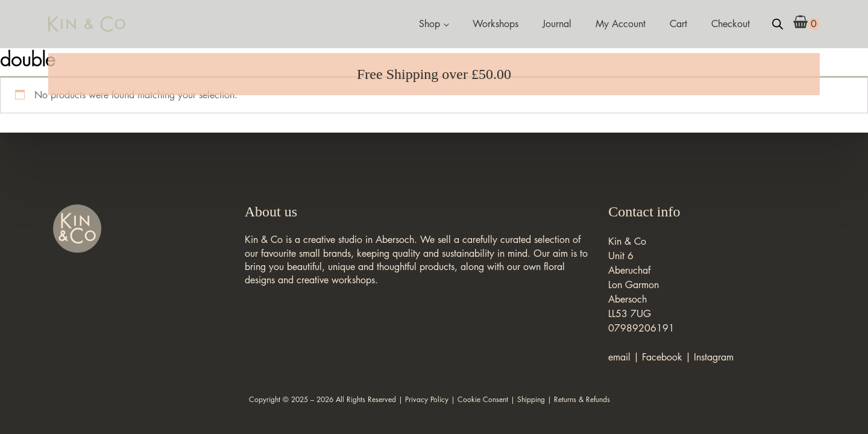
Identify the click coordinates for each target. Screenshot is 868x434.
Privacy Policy (427, 399)
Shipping (531, 399)
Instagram (714, 357)
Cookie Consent (483, 399)
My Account (621, 24)
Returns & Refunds (582, 399)
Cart (678, 24)
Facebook (662, 357)
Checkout (731, 24)
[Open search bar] (778, 24)
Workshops (495, 24)
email (619, 357)
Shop (429, 24)
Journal (557, 24)
